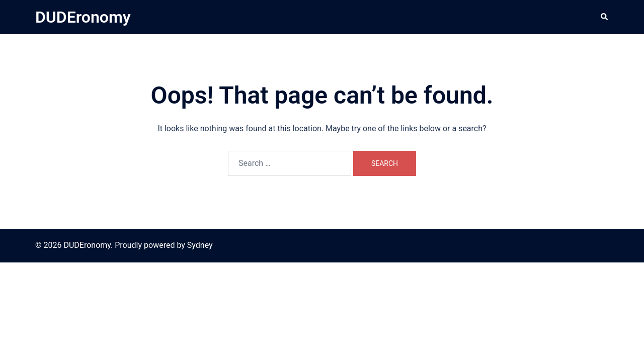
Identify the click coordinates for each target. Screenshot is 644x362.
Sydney (200, 245)
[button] (605, 17)
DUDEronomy (83, 17)
